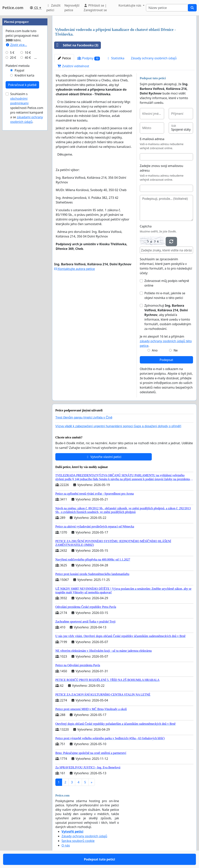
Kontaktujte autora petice (75, 269)
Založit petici (53, 8)
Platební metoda (18, 66)
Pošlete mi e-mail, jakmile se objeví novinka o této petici (165, 295)
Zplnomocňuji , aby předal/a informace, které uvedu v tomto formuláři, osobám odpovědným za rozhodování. (168, 317)
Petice (64, 58)
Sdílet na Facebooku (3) (76, 45)
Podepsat (166, 360)
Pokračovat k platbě (22, 85)
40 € (28, 58)
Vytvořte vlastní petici (104, 457)
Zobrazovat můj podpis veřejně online (167, 283)
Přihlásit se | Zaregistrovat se (95, 8)
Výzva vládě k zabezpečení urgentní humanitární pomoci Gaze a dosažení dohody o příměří (118, 426)
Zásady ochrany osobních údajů (154, 58)
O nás (66, 845)
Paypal (19, 70)
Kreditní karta (24, 75)
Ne (176, 350)
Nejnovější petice (72, 8)
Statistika (115, 58)
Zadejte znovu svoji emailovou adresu (161, 168)
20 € (13, 58)
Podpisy (89, 58)
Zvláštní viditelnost (73, 66)
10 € (28, 53)
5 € (12, 53)
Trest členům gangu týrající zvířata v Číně (84, 417)
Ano (155, 350)
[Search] (167, 8)
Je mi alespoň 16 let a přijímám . (166, 341)
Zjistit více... (16, 45)
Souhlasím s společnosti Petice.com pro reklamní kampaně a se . (27, 108)
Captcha (146, 226)
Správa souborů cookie (78, 841)
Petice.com (13, 8)
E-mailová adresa (152, 139)
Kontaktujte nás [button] (130, 5)
